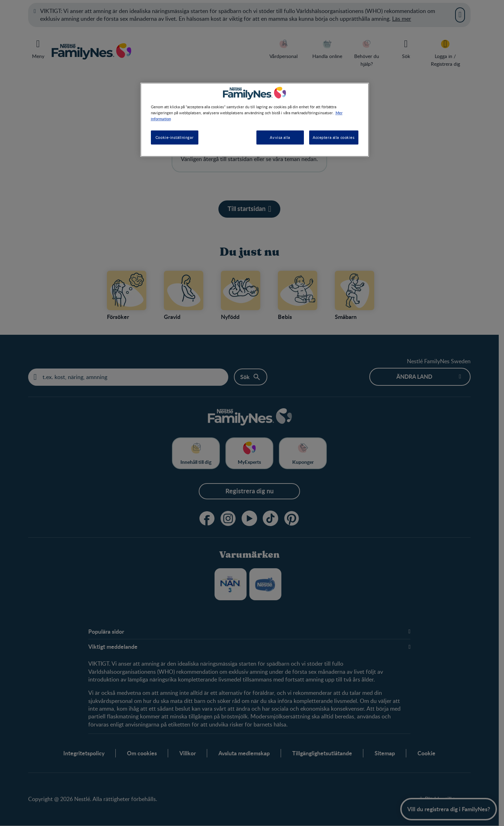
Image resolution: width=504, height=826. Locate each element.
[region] (255, 120)
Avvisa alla (280, 137)
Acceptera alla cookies (334, 137)
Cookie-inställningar (174, 137)
